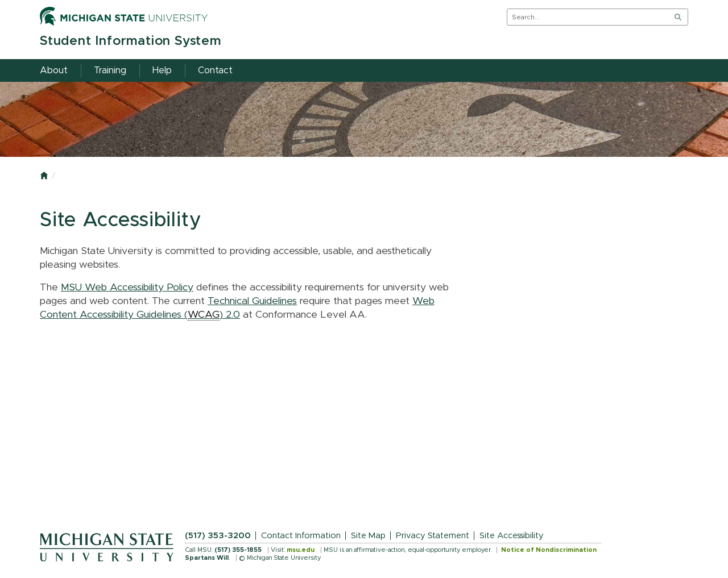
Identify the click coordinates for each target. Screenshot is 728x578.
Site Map (368, 536)
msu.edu (301, 550)
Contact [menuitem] (215, 70)
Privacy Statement (433, 536)
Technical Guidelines (252, 301)
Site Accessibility (512, 536)
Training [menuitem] (110, 70)
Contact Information (301, 536)
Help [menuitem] (162, 70)
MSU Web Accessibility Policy (127, 288)
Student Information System (131, 41)
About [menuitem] (54, 70)
